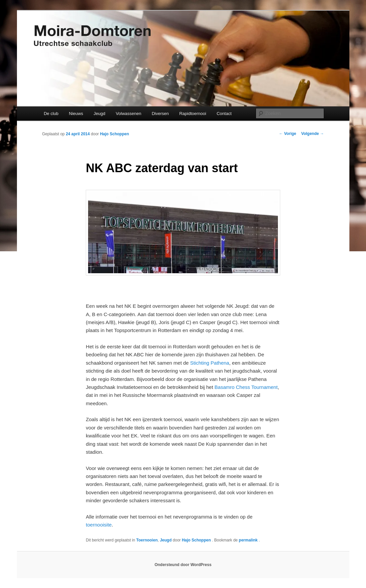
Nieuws (76, 114)
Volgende (312, 134)
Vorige (288, 134)
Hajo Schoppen (115, 134)
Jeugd (99, 114)
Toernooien (147, 540)
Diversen (160, 114)
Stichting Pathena (210, 363)
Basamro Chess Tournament (246, 387)
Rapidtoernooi (193, 114)
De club (51, 114)
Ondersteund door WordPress (183, 565)
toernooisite (99, 525)
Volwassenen (128, 114)
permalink (249, 540)
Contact (224, 114)
